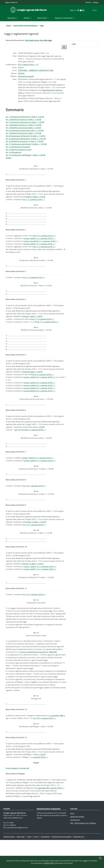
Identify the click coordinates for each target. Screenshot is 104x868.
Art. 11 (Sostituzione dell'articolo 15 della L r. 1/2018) (26, 148)
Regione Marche (11, 2)
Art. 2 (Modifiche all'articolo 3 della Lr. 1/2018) (23, 122)
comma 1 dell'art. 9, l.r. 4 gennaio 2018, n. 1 (38, 473)
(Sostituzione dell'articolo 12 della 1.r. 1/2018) (36, 509)
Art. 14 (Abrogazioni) (14, 156)
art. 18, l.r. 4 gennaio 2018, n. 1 (45, 743)
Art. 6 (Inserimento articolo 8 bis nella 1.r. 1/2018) (25, 134)
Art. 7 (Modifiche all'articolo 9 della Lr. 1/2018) (23, 136)
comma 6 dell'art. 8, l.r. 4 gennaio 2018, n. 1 (39, 401)
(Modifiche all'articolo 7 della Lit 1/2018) (36, 293)
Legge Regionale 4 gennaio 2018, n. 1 (51, 815)
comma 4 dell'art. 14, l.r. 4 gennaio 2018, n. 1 (40, 588)
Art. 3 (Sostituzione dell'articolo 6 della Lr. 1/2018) (25, 125)
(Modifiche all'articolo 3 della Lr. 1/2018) (36, 212)
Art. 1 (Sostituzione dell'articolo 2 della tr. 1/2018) (25, 119)
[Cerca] (96, 10)
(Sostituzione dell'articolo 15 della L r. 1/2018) (36, 595)
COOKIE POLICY (49, 863)
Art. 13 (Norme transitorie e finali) (19, 153)
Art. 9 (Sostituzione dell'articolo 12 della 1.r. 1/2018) (26, 142)
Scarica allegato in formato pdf (17, 794)
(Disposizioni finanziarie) (36, 621)
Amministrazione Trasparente (48, 836)
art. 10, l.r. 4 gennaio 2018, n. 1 (34, 502)
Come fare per (75, 847)
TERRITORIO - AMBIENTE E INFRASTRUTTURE (36, 72)
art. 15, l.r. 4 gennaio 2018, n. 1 (34, 614)
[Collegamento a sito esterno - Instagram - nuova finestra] (79, 10)
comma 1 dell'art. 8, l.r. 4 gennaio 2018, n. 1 (39, 389)
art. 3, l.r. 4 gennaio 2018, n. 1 (45, 243)
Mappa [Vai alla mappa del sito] (96, 2)
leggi (42, 26)
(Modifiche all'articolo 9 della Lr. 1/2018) (36, 451)
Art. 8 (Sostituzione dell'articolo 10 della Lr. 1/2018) (25, 139)
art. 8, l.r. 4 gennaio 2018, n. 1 (43, 386)
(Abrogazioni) (36, 721)
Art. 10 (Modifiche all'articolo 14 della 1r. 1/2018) (25, 145)
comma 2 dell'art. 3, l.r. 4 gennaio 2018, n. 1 (39, 246)
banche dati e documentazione (25, 26)
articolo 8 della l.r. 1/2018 (33, 384)
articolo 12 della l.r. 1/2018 (36, 539)
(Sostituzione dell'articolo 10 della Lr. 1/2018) (36, 483)
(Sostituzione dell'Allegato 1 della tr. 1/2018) (36, 750)
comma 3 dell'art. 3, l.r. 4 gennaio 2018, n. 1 (39, 251)
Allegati (9, 162)
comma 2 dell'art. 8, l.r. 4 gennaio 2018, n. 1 (39, 395)
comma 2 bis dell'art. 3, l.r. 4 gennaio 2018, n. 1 (41, 248)
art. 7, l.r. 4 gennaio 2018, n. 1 (43, 329)
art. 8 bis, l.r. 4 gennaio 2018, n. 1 (34, 444)
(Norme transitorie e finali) (36, 655)
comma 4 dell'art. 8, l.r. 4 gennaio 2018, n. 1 (39, 398)
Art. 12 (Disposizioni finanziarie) (18, 151)
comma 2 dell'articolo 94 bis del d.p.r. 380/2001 (39, 674)
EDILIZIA (21, 75)
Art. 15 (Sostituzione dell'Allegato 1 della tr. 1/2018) (25, 159)
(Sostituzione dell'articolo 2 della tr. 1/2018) (36, 172)
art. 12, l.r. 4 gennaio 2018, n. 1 (34, 542)
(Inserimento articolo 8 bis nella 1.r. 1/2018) (36, 411)
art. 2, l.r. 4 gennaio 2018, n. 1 (34, 205)
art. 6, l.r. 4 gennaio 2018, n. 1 (34, 286)
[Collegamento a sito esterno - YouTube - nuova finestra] (77, 10)
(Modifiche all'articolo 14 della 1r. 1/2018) (36, 549)
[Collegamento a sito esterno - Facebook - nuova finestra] (74, 10)
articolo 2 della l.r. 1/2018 (35, 202)
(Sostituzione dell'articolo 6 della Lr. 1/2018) (36, 267)
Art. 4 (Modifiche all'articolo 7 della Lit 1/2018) (24, 128)
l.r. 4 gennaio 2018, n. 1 (39, 783)
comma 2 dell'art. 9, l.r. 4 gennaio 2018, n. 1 (39, 476)
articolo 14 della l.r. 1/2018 (33, 582)
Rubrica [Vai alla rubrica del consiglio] (89, 2)
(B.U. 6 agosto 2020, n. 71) (28, 66)
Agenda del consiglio (77, 844)
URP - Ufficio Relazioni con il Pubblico (83, 851)
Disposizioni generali (26, 78)
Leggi (74, 44)
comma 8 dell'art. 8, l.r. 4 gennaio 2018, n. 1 (39, 403)
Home (9, 26)
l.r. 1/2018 (40, 441)
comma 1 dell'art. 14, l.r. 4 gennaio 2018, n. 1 (40, 585)
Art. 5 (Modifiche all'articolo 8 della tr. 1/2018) (23, 131)
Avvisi (72, 841)
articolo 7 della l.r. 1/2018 (33, 326)
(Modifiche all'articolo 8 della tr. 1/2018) (36, 339)
